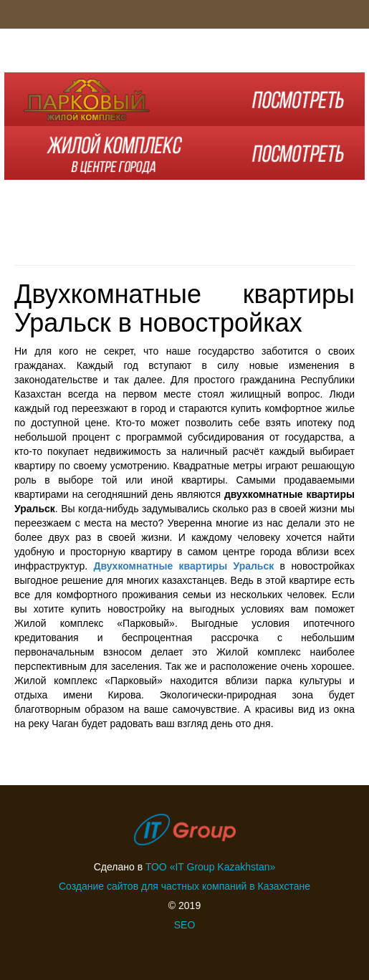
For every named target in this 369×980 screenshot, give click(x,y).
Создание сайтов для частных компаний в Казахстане (184, 886)
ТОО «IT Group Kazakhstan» (210, 867)
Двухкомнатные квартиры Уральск (183, 566)
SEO (185, 925)
